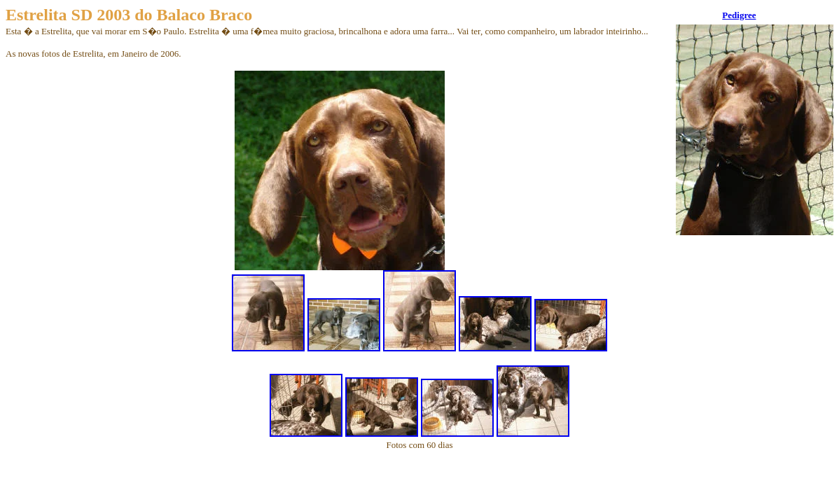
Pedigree (739, 15)
